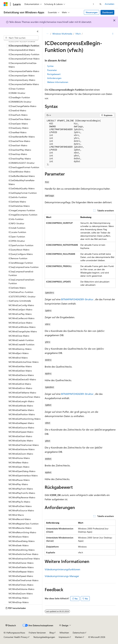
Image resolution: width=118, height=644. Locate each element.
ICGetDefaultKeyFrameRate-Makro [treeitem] (22, 182)
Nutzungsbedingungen (44, 637)
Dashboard (107, 12)
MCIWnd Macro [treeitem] (16, 515)
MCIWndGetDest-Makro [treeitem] (20, 371)
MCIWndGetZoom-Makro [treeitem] (21, 454)
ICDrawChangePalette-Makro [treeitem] (22, 106)
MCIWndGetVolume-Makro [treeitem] (22, 449)
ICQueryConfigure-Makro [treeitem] (21, 254)
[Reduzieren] (38, 31)
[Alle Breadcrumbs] (47, 34)
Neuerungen (92, 12)
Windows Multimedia (62, 34)
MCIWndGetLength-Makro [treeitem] (21, 401)
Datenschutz (79, 633)
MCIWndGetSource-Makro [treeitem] (21, 428)
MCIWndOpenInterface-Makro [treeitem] (23, 475)
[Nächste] (93, 4)
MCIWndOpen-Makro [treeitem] (19, 467)
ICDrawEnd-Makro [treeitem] (17, 110)
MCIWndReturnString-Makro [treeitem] (22, 532)
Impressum (64, 637)
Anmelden (110, 4)
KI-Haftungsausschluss (14, 633)
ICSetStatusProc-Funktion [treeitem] (21, 292)
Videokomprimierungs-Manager (62, 576)
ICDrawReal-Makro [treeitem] (18, 132)
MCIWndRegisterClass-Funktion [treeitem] (24, 524)
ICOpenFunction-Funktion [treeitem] (21, 245)
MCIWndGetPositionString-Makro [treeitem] (25, 419)
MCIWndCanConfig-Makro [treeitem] (21, 305)
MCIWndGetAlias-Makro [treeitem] (20, 366)
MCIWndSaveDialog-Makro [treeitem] (22, 541)
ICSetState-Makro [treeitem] (17, 288)
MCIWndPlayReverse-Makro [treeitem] (22, 497)
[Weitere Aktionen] (113, 34)
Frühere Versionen (37, 633)
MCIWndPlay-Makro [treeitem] (18, 484)
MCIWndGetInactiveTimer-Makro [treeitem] (24, 397)
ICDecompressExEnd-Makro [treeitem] (22, 50)
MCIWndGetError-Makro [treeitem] (20, 388)
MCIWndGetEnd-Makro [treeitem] (20, 384)
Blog (52, 633)
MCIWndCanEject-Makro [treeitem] (20, 310)
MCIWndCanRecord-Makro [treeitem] (22, 318)
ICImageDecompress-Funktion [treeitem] (23, 215)
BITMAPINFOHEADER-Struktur (77, 299)
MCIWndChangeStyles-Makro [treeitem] (23, 331)
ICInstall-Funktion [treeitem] (17, 228)
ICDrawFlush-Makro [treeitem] (18, 115)
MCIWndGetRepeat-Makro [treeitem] (21, 423)
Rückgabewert (54, 74)
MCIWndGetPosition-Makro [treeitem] (22, 414)
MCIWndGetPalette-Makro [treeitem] (21, 410)
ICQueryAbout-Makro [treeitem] (19, 250)
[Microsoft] (6, 4)
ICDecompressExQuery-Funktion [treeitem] (24, 54)
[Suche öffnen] (100, 4)
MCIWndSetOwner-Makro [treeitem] (21, 563)
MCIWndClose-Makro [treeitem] (19, 336)
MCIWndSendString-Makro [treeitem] (22, 550)
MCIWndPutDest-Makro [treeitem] (20, 506)
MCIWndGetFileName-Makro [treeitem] (22, 393)
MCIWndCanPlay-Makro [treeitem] (20, 314)
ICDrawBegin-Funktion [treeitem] (19, 97)
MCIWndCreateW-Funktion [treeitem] (22, 344)
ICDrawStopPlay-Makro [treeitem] (20, 159)
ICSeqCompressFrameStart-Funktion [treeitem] (22, 282)
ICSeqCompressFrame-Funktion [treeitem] (24, 267)
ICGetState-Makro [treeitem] (17, 202)
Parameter (52, 70)
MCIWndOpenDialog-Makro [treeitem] (22, 471)
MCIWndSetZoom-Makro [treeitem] (21, 594)
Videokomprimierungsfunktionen (62, 569)
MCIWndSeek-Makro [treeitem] (19, 545)
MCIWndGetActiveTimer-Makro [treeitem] (24, 362)
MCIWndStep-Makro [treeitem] (19, 598)
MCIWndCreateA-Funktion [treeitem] (21, 340)
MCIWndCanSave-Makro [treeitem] (20, 323)
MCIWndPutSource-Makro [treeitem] (21, 510)
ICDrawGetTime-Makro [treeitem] (20, 119)
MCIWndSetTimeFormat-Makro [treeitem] (24, 580)
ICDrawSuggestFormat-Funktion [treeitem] (24, 167)
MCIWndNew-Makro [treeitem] (18, 462)
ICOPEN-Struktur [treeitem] (17, 241)
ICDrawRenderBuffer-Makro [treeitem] (22, 137)
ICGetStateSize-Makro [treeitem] (19, 206)
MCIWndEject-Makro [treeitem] (19, 353)
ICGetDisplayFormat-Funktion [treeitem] (23, 193)
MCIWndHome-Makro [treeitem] (19, 458)
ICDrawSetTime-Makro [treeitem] (19, 141)
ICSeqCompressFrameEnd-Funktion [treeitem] (21, 273)
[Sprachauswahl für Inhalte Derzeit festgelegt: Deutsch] (11, 625)
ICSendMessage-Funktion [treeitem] (21, 263)
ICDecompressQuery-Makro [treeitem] (22, 80)
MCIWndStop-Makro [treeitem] (19, 602)
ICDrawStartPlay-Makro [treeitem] (20, 150)
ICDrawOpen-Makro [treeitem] (18, 124)
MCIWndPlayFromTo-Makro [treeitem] (22, 493)
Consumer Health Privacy (16, 637)
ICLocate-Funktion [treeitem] (17, 232)
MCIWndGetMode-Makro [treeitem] (21, 406)
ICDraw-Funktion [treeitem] (17, 89)
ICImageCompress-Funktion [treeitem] (22, 210)
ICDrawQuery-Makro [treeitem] (19, 128)
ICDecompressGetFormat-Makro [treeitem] (24, 59)
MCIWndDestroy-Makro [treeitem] (20, 349)
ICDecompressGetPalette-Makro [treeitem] (24, 71)
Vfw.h (78, 34)
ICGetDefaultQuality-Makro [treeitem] (22, 188)
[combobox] (21, 38)
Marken (79, 637)
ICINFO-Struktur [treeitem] (16, 223)
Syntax (50, 66)
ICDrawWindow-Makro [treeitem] (19, 172)
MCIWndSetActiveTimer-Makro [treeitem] (23, 554)
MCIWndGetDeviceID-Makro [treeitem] (22, 379)
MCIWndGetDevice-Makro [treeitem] (21, 375)
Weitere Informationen (58, 82)
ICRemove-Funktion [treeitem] (18, 258)
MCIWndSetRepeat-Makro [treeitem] (21, 572)
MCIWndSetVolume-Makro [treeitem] (21, 589)
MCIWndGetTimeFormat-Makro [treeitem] (24, 445)
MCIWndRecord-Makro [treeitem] (20, 519)
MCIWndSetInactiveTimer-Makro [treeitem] (24, 559)
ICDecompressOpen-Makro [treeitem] (22, 75)
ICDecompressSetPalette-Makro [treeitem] (24, 84)
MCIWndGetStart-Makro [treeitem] (20, 436)
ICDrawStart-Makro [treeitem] (18, 145)
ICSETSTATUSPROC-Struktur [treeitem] (22, 296)
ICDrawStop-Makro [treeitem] (18, 154)
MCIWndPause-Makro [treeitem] (19, 480)
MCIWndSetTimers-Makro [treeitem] (21, 585)
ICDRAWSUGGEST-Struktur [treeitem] (22, 163)
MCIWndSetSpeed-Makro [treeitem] (21, 576)
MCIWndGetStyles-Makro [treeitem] (21, 441)
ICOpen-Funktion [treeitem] (17, 237)
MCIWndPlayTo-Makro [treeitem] (19, 502)
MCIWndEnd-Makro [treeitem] (18, 358)
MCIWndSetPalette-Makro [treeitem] (21, 567)
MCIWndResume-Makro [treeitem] (20, 528)
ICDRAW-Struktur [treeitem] (17, 93)
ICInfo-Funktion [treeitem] (16, 219)
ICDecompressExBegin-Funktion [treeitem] (24, 46)
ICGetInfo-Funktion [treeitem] (18, 197)
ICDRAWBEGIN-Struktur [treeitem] (20, 102)
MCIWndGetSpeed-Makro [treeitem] (21, 432)
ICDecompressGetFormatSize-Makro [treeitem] (23, 65)
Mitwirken (64, 633)
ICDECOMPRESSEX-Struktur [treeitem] (22, 41)
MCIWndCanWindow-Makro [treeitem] (22, 327)
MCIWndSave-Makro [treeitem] (19, 537)
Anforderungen (54, 78)
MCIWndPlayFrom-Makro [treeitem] (21, 489)
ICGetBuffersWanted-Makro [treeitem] (22, 176)
